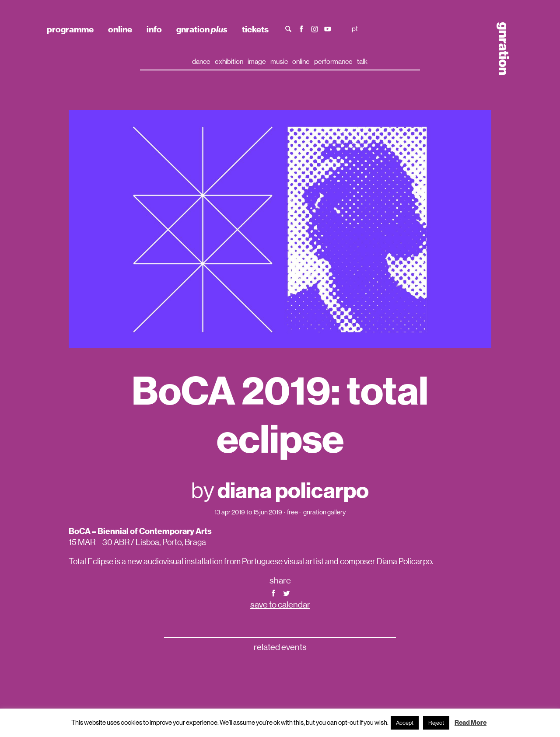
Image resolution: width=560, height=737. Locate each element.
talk (362, 61)
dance (201, 61)
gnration (202, 29)
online (120, 29)
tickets (255, 29)
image (257, 61)
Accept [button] (405, 723)
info (154, 29)
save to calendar (280, 605)
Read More (471, 723)
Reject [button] (436, 723)
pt (355, 29)
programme (70, 29)
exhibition (229, 61)
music (279, 61)
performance (333, 61)
